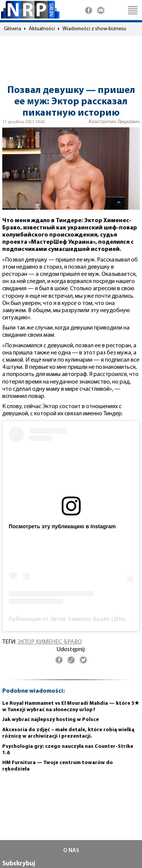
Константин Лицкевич (114, 122)
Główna (12, 29)
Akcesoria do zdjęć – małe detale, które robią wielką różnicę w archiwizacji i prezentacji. (68, 733)
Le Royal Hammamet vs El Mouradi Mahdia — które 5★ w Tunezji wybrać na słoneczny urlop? (71, 707)
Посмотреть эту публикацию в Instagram (62, 526)
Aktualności (42, 29)
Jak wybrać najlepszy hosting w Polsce (51, 720)
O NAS (71, 851)
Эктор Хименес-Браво (50, 642)
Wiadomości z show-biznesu (94, 29)
